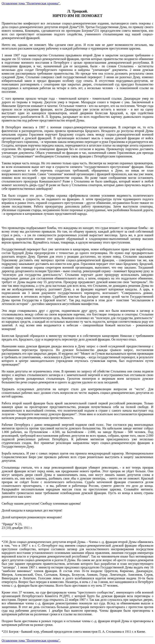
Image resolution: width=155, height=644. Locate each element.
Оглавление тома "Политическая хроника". (31, 3)
